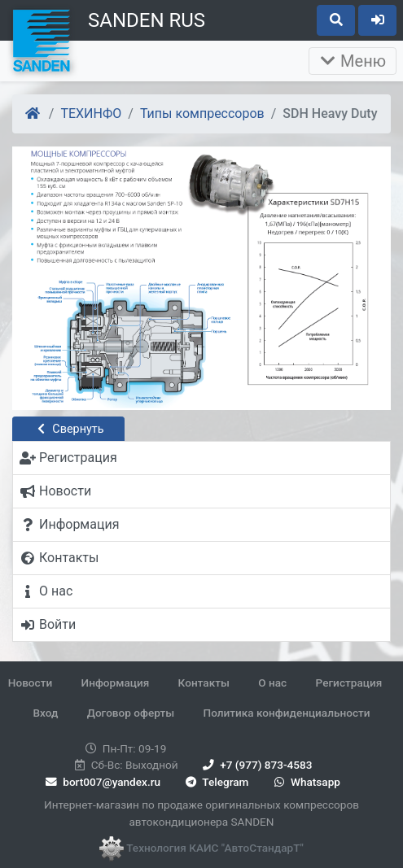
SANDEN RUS (147, 20)
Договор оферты (131, 713)
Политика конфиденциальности (287, 713)
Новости (30, 683)
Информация (116, 683)
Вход (45, 713)
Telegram (215, 782)
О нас (272, 683)
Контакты (204, 683)
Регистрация (349, 683)
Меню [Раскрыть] (353, 61)
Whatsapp (306, 782)
